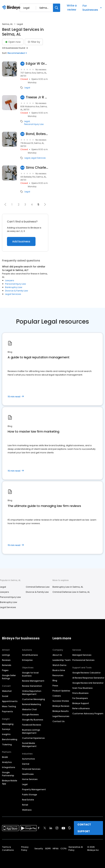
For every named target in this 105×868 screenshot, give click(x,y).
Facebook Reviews (32, 725)
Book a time (59, 670)
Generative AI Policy (76, 849)
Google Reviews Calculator (86, 673)
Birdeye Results (61, 711)
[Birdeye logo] (12, 8)
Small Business (30, 655)
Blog (55, 680)
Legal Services (38, 158)
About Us (57, 655)
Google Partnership (8, 774)
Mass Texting (9, 706)
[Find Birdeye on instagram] (57, 828)
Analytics (7, 762)
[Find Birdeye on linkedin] (51, 828)
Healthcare (28, 774)
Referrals (7, 665)
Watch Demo (59, 665)
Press (55, 686)
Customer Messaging (33, 699)
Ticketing (7, 744)
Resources (58, 675)
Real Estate (28, 800)
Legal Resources (61, 716)
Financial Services (31, 769)
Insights (6, 734)
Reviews (6, 660)
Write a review (72, 8)
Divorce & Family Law (17, 291)
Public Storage (30, 795)
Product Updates (61, 691)
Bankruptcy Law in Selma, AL (68, 587)
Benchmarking (10, 739)
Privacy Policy (25, 849)
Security (39, 849)
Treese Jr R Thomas (37, 97)
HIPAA (56, 849)
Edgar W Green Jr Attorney (37, 64)
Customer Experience (33, 738)
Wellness (27, 810)
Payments (7, 711)
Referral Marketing (32, 704)
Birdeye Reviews (61, 706)
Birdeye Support (81, 703)
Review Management (33, 681)
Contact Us (59, 721)
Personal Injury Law (34, 124)
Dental (26, 764)
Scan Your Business (82, 688)
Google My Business (33, 720)
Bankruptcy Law (14, 287)
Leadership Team (62, 660)
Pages (5, 670)
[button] (5, 204)
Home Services (30, 779)
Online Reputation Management (32, 693)
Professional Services (83, 660)
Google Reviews (30, 715)
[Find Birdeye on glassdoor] (69, 828)
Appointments (10, 701)
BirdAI (5, 757)
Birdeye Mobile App (10, 782)
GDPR (48, 849)
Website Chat (29, 709)
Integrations (9, 767)
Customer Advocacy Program (88, 714)
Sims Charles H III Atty (37, 168)
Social (5, 696)
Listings (6, 655)
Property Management (34, 789)
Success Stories (61, 701)
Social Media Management (29, 745)
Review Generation (32, 686)
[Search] (57, 8)
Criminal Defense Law (38, 587)
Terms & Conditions (8, 849)
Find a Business (80, 693)
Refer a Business (81, 708)
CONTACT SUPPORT (84, 828)
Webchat (7, 691)
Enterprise (27, 660)
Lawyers (10, 280)
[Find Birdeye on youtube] (63, 828)
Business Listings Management (31, 731)
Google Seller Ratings (9, 677)
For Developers (80, 698)
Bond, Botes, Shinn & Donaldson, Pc (37, 134)
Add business (21, 241)
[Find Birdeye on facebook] (39, 828)
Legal (27, 88)
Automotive (28, 759)
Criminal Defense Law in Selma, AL (71, 592)
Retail (25, 805)
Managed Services (82, 655)
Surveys (6, 729)
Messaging (8, 724)
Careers (57, 696)
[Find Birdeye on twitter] (45, 828)
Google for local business (30, 674)
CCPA (63, 849)
